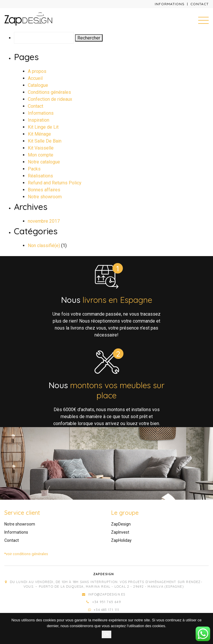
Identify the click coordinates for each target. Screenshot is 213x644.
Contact (200, 4)
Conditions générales (49, 92)
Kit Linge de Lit (43, 127)
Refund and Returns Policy (55, 183)
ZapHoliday (121, 540)
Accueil (35, 78)
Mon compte (41, 155)
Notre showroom (45, 197)
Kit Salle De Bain (45, 141)
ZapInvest (120, 532)
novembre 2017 (44, 221)
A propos (37, 71)
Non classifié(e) (44, 245)
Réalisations (40, 176)
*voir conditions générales (26, 554)
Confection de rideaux (50, 99)
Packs (34, 169)
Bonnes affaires (44, 190)
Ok (106, 634)
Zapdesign (104, 574)
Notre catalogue (44, 162)
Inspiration (39, 120)
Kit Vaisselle (41, 148)
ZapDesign (121, 524)
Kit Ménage (39, 134)
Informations (170, 4)
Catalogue (38, 85)
